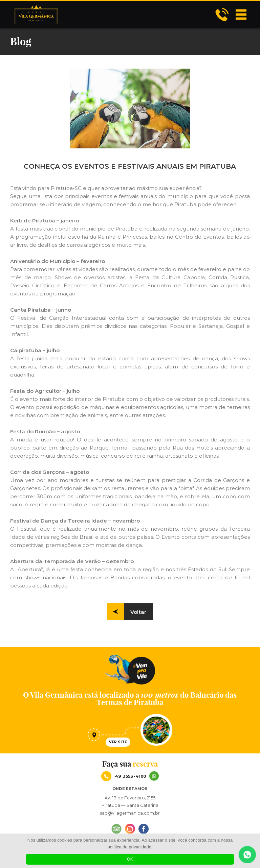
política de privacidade (129, 847)
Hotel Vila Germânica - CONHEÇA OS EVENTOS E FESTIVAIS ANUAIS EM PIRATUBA (36, 15)
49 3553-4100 (137, 776)
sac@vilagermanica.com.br (130, 813)
